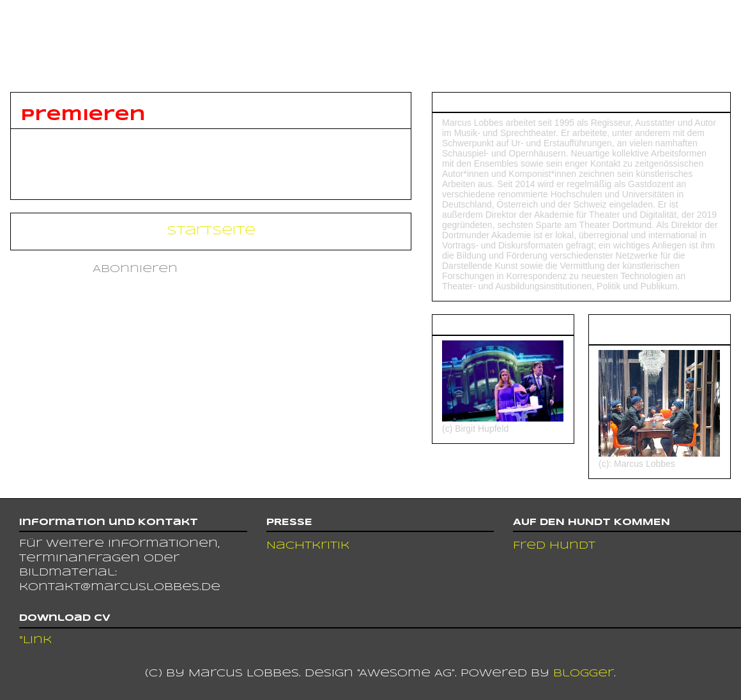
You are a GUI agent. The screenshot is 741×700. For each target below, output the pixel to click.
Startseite (211, 231)
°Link (35, 640)
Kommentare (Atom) (255, 269)
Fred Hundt (554, 546)
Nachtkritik (308, 546)
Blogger (584, 673)
